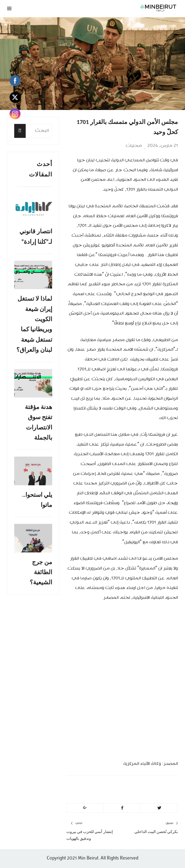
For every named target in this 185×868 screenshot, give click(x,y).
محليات (134, 146)
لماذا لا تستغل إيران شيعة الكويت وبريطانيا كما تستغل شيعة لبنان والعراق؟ (34, 324)
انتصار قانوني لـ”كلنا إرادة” (36, 236)
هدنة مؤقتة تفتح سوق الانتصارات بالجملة (39, 422)
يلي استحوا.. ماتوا (37, 500)
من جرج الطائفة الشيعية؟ (41, 572)
